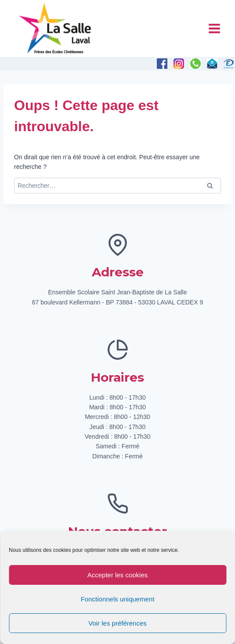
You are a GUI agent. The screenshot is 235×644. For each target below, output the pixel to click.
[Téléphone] (195, 64)
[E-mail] (212, 64)
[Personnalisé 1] (229, 64)
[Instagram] (179, 64)
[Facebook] (162, 64)
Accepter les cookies (118, 575)
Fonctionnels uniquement (118, 599)
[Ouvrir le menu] (214, 28)
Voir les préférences (117, 623)
